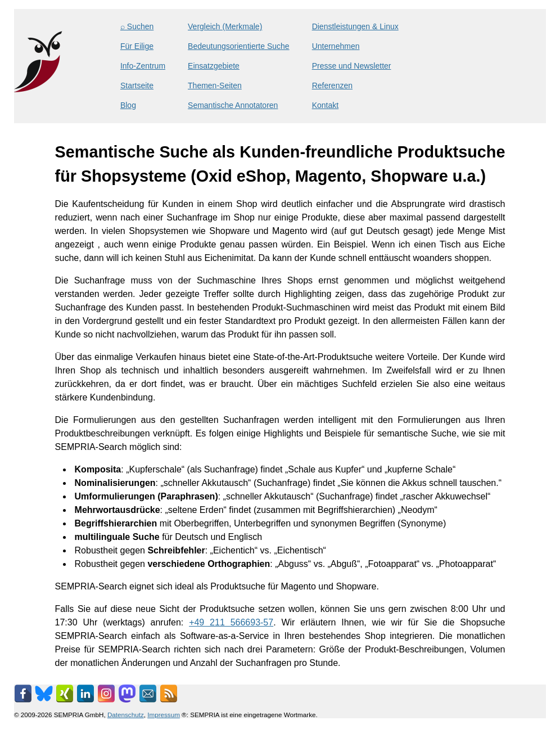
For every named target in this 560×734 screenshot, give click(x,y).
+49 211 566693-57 (231, 622)
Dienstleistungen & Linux (355, 26)
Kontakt (325, 105)
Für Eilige (137, 46)
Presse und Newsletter (352, 66)
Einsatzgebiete (214, 66)
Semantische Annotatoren (233, 105)
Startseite (137, 85)
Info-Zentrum (143, 66)
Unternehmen (336, 46)
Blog (128, 105)
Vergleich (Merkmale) (225, 26)
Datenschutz (126, 715)
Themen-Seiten (215, 85)
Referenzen (332, 85)
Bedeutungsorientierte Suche (239, 46)
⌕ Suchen (137, 26)
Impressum (164, 715)
